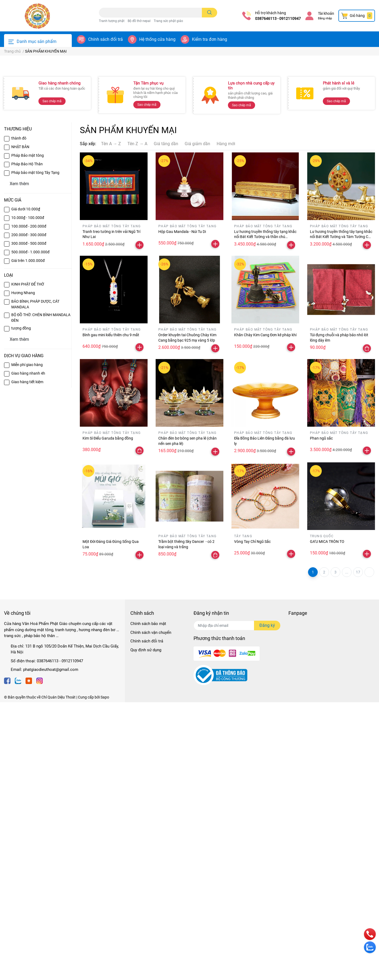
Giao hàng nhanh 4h (28, 651)
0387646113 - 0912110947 (278, 19)
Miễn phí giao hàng (27, 642)
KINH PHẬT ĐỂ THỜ (28, 562)
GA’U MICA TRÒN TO (327, 819)
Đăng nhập (325, 18)
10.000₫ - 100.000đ (28, 495)
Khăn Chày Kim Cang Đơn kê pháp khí (265, 613)
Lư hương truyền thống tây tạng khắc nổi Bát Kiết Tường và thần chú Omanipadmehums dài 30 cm (265, 515)
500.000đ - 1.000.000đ (30, 530)
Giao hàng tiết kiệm (27, 660)
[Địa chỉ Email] (237, 903)
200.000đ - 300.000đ (29, 513)
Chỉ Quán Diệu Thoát (58, 975)
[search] (210, 13)
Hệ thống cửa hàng (157, 39)
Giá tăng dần (166, 421)
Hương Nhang (23, 571)
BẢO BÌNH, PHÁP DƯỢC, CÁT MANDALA (35, 582)
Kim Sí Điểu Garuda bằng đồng (108, 716)
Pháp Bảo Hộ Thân (27, 442)
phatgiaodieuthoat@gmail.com (51, 947)
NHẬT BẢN (20, 425)
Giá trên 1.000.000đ (28, 538)
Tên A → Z (111, 421)
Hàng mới (226, 421)
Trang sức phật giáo (168, 21)
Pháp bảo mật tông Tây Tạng (35, 450)
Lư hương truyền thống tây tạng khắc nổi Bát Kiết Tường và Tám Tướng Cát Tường (341, 515)
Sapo (105, 975)
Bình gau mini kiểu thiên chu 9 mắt (111, 613)
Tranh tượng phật (112, 21)
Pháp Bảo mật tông (28, 433)
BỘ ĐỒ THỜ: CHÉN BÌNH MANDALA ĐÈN (41, 595)
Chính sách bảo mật (148, 901)
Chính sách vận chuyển (151, 910)
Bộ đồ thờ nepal (139, 21)
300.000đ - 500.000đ (29, 521)
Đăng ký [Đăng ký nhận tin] (267, 903)
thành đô (19, 416)
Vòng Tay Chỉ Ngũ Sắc (252, 819)
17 (358, 850)
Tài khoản (326, 13)
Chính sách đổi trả (106, 39)
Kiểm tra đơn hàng (210, 39)
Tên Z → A (137, 421)
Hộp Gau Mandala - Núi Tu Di (182, 509)
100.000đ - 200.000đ (29, 504)
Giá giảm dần (197, 421)
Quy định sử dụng (146, 928)
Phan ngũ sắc (321, 716)
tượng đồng (21, 606)
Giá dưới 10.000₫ (26, 487)
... (347, 850)
